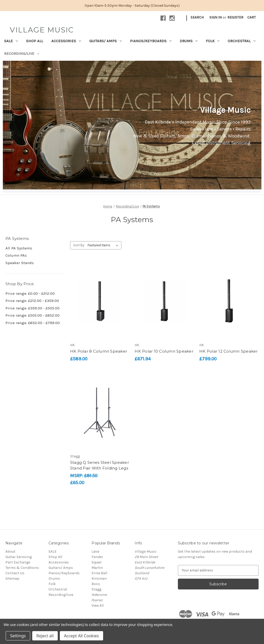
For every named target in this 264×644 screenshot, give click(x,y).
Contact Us (15, 573)
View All (98, 606)
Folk (213, 41)
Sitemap (12, 578)
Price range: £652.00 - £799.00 (33, 323)
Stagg (96, 589)
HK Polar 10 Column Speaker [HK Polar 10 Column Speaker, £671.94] (164, 351)
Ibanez (97, 600)
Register (235, 17)
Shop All (35, 41)
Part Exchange (18, 562)
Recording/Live (22, 54)
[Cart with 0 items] (251, 17)
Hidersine (99, 595)
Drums (189, 41)
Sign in (216, 17)
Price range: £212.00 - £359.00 (32, 301)
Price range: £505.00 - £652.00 (32, 315)
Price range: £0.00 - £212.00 (30, 293)
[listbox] (104, 245)
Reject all (45, 636)
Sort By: (79, 245)
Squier (97, 562)
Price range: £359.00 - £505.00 (32, 308)
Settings (18, 636)
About (10, 551)
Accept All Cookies (81, 636)
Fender (97, 557)
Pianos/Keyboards (151, 41)
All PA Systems (19, 248)
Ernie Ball (99, 573)
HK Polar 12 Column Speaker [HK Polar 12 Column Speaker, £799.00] (229, 351)
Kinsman (99, 578)
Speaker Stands (20, 263)
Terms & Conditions (22, 568)
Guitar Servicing (19, 557)
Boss (96, 584)
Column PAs (16, 255)
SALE (11, 41)
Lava (95, 551)
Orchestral (242, 41)
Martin (97, 568)
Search (197, 17)
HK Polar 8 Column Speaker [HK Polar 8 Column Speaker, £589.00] (99, 351)
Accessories (66, 41)
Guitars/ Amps (105, 41)
